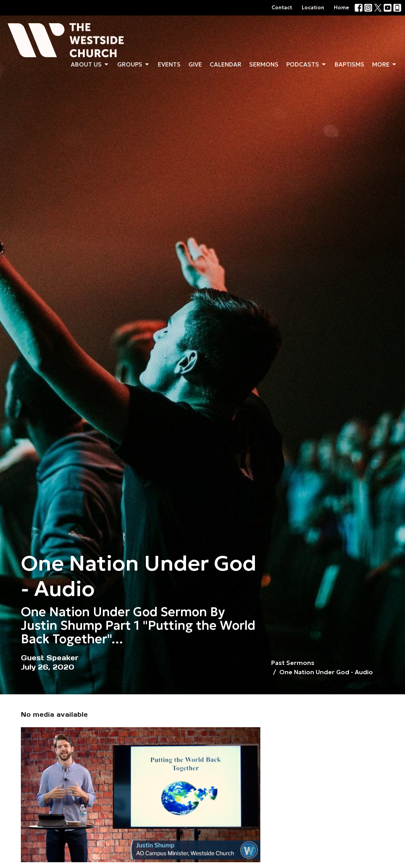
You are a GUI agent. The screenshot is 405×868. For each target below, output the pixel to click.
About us (90, 65)
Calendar (226, 64)
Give (195, 64)
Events (169, 64)
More (385, 65)
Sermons (264, 64)
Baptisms (349, 64)
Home (341, 8)
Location (313, 8)
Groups (134, 65)
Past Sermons (293, 663)
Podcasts (307, 65)
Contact (282, 8)
